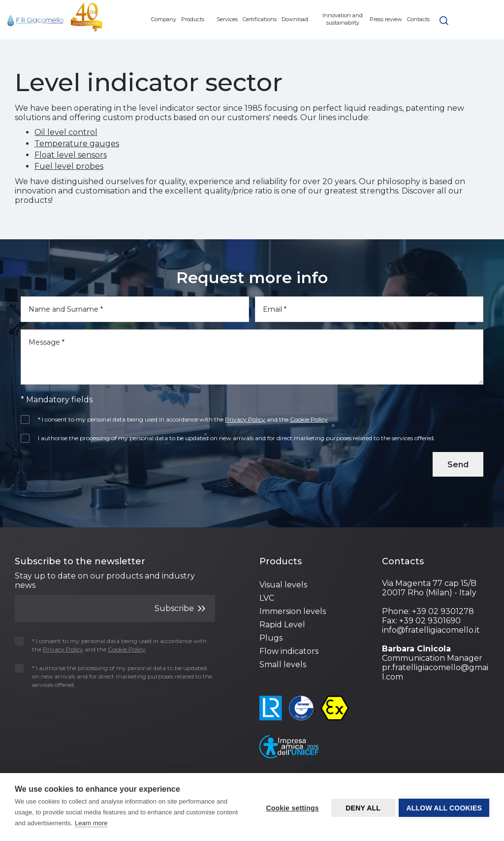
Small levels (283, 664)
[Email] (369, 309)
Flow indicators (289, 651)
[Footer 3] (436, 562)
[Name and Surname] (135, 309)
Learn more (91, 823)
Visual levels (283, 585)
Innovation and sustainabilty (343, 19)
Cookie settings (291, 808)
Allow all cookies (444, 808)
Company (164, 19)
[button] (444, 20)
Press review (386, 19)
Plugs (271, 638)
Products (196, 19)
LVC (267, 598)
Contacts (418, 19)
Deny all (362, 808)
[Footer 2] (313, 562)
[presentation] (78, 467)
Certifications (260, 19)
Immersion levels (293, 611)
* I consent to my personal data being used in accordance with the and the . (111, 645)
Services (227, 19)
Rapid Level (282, 625)
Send (458, 465)
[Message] (252, 357)
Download (299, 19)
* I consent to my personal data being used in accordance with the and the (177, 419)
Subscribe (180, 608)
